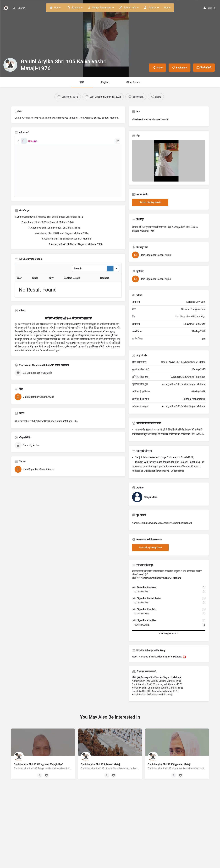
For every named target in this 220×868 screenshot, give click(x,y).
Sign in (211, 8)
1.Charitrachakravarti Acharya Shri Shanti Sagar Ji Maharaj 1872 (49, 217)
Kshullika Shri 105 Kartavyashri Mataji (152, 695)
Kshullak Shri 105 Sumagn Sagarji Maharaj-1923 (158, 688)
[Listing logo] (10, 65)
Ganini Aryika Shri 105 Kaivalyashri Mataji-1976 (157, 684)
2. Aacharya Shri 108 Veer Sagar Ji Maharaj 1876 (48, 222)
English (105, 82)
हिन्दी (82, 82)
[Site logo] (6, 7)
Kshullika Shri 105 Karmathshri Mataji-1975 (155, 691)
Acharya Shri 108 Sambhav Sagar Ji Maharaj (68, 239)
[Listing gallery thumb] (169, 161)
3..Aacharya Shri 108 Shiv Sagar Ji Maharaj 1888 (54, 228)
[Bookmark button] (46, 775)
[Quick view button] (40, 775)
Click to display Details (150, 202)
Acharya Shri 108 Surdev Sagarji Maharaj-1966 (157, 681)
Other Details (133, 82)
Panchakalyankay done (150, 547)
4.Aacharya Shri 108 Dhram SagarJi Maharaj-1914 (62, 233)
